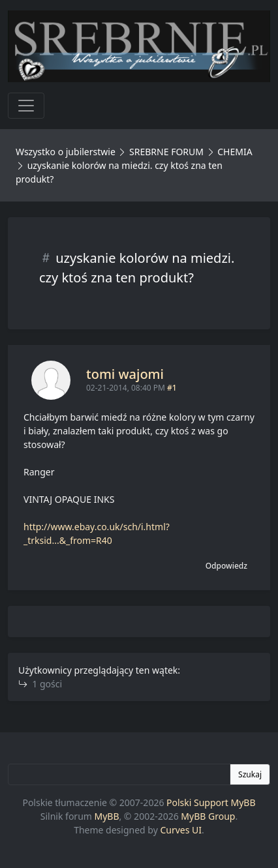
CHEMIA (235, 152)
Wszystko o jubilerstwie (66, 152)
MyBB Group (208, 816)
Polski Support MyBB (211, 802)
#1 (172, 388)
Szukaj (250, 774)
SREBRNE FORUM (166, 152)
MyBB (107, 816)
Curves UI (181, 830)
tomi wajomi (125, 374)
